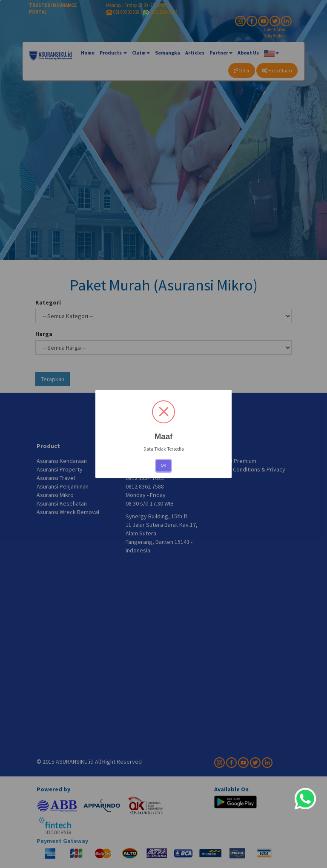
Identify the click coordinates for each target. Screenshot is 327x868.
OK (163, 465)
